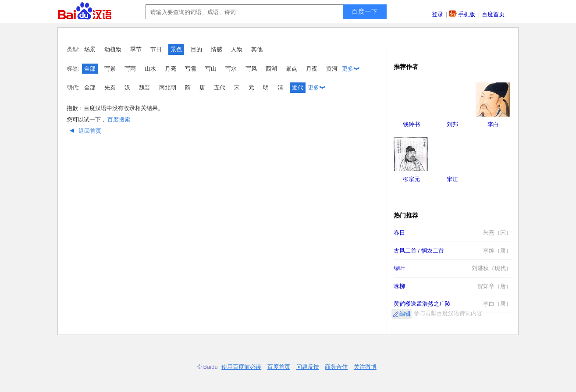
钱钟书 (411, 124)
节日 (156, 49)
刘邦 (452, 124)
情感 (217, 49)
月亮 (171, 69)
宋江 (452, 179)
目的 (196, 49)
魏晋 (145, 87)
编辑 (405, 314)
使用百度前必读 (241, 367)
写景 (110, 69)
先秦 (110, 87)
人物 (237, 49)
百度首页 (493, 14)
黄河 (332, 69)
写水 (231, 69)
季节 (136, 49)
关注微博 (365, 367)
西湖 (271, 69)
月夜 (312, 69)
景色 (176, 49)
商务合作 (336, 367)
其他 (257, 49)
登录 (437, 14)
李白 (493, 124)
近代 (298, 87)
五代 (220, 87)
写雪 (191, 69)
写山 (211, 69)
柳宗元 (411, 179)
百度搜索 (119, 119)
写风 (251, 69)
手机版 (467, 14)
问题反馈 (308, 367)
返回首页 (84, 131)
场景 (90, 49)
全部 (90, 69)
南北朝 (168, 87)
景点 (292, 69)
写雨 (130, 69)
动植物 (113, 49)
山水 (150, 69)
